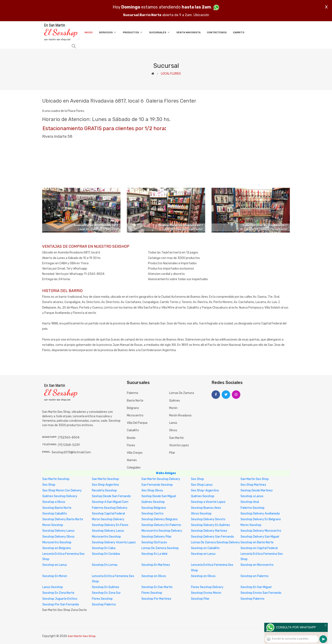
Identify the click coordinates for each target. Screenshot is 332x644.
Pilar (172, 453)
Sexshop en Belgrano (57, 548)
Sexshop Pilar (200, 599)
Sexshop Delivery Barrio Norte (63, 519)
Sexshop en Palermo (255, 576)
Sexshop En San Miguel (256, 587)
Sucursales (160, 32)
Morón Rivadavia (180, 415)
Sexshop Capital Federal (108, 514)
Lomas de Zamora (182, 393)
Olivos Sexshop (201, 514)
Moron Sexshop (53, 525)
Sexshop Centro (152, 514)
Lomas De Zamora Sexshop (160, 548)
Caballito (133, 430)
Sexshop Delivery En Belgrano (261, 519)
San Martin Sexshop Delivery (161, 479)
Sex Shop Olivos (152, 490)
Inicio (89, 32)
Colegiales (134, 468)
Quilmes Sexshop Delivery (60, 496)
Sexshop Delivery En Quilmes (210, 525)
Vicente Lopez (179, 445)
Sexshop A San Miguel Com (110, 502)
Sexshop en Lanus (203, 554)
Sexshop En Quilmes (106, 587)
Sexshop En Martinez (156, 565)
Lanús (173, 423)
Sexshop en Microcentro (257, 565)
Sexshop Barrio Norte (57, 508)
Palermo (133, 393)
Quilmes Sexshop (203, 496)
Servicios (108, 32)
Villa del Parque (137, 423)
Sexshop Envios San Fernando (261, 593)
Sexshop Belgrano (154, 508)
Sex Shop (197, 479)
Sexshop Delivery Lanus (58, 531)
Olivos (173, 430)
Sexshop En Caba (104, 548)
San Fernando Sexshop (157, 485)
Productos (133, 32)
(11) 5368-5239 (69, 445)
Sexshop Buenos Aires (206, 508)
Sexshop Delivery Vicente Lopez (114, 542)
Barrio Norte (135, 401)
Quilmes (175, 401)
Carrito (239, 32)
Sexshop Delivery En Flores (110, 525)
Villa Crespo (135, 453)
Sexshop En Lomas (105, 565)
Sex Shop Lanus (202, 485)
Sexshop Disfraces (154, 542)
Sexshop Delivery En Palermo (161, 525)
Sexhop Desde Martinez (257, 490)
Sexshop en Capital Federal (259, 548)
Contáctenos (217, 32)
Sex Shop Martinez (253, 485)
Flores (131, 445)
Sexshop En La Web (154, 554)
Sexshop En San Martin (157, 587)
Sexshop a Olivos (54, 502)
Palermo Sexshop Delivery (110, 508)
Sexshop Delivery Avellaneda (260, 514)
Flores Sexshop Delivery (207, 587)
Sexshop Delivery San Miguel (260, 537)
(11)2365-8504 (69, 437)
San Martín (176, 438)
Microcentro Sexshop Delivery (162, 531)
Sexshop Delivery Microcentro (261, 531)
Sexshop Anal (250, 502)
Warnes (132, 460)
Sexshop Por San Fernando (61, 604)
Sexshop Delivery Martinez (209, 531)
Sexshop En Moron (55, 576)
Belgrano (133, 408)
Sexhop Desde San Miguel (159, 496)
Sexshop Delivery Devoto (208, 519)
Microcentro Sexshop (106, 537)
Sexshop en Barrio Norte (257, 542)
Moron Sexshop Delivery (108, 519)
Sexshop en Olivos (154, 576)
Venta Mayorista (188, 32)
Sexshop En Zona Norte (58, 593)
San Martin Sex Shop (255, 479)
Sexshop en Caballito (205, 548)
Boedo (131, 438)
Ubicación (201, 15)
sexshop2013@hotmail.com (71, 452)
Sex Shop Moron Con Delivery (62, 490)
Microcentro (135, 415)
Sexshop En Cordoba (106, 554)
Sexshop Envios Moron (206, 593)
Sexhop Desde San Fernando (111, 496)
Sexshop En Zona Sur (106, 593)
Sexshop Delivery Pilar (156, 537)
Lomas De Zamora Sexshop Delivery (215, 542)
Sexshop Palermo (252, 599)
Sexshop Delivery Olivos (58, 537)
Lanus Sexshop (53, 587)
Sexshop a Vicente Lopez (208, 502)
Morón (173, 408)
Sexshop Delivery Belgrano (160, 519)
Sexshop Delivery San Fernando (212, 537)
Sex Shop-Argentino (205, 490)
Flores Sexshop (152, 593)
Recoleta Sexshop (104, 490)
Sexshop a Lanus (252, 496)
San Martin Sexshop (56, 479)
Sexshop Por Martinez (156, 599)
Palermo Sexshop (252, 508)
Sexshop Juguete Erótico (60, 599)
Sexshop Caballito (55, 514)
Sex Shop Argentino (105, 485)
